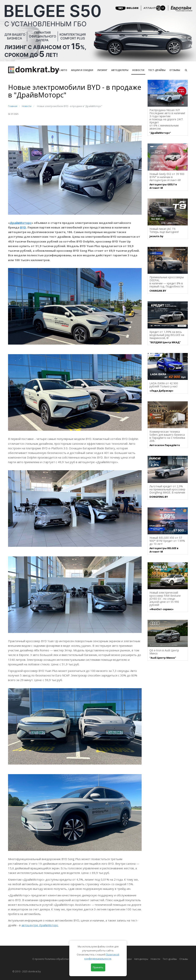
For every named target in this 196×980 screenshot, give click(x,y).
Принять (98, 967)
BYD (23, 227)
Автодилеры (120, 70)
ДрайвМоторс (21, 223)
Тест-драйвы (157, 70)
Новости (138, 70)
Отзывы (175, 70)
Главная (13, 106)
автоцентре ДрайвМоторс (40, 925)
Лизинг (102, 70)
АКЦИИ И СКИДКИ (82, 70)
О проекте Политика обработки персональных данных (64, 959)
